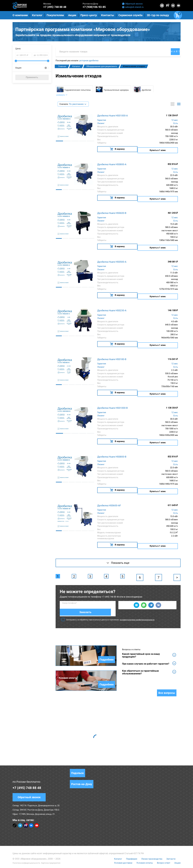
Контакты (108, 15)
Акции (177, 851)
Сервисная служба (130, 15)
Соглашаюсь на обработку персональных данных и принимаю (108, 606)
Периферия (131, 847)
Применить (32, 78)
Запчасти (171, 847)
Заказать (103, 599)
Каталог (117, 847)
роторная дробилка (89, 62)
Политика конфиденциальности (29, 851)
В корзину (117, 152)
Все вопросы (167, 681)
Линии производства (151, 847)
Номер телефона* (69, 597)
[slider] (16, 62)
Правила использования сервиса (124, 862)
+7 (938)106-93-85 (94, 7)
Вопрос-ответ (163, 851)
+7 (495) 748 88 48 (55, 7)
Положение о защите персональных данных (83, 862)
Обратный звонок (132, 4)
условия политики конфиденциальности (137, 606)
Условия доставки (122, 851)
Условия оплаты (144, 851)
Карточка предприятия (59, 851)
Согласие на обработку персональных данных (35, 862)
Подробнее (107, 646)
